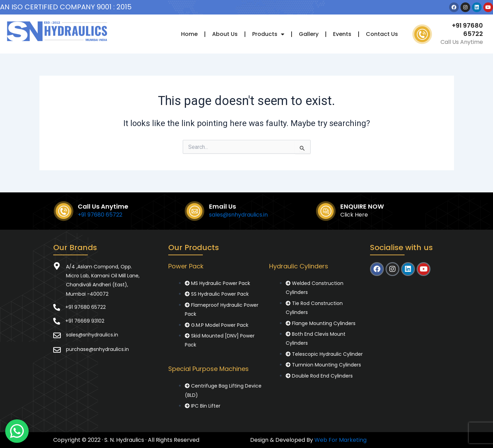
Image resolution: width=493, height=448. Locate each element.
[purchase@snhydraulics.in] (57, 350)
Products (268, 34)
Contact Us (382, 34)
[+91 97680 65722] (57, 307)
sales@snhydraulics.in (238, 215)
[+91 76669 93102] (57, 321)
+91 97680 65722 (467, 29)
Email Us (222, 206)
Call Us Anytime (103, 206)
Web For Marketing (340, 440)
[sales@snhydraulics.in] (57, 335)
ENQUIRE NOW (362, 206)
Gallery (309, 34)
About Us (225, 34)
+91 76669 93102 (85, 321)
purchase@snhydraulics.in (97, 349)
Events (342, 34)
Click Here (354, 215)
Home (189, 34)
